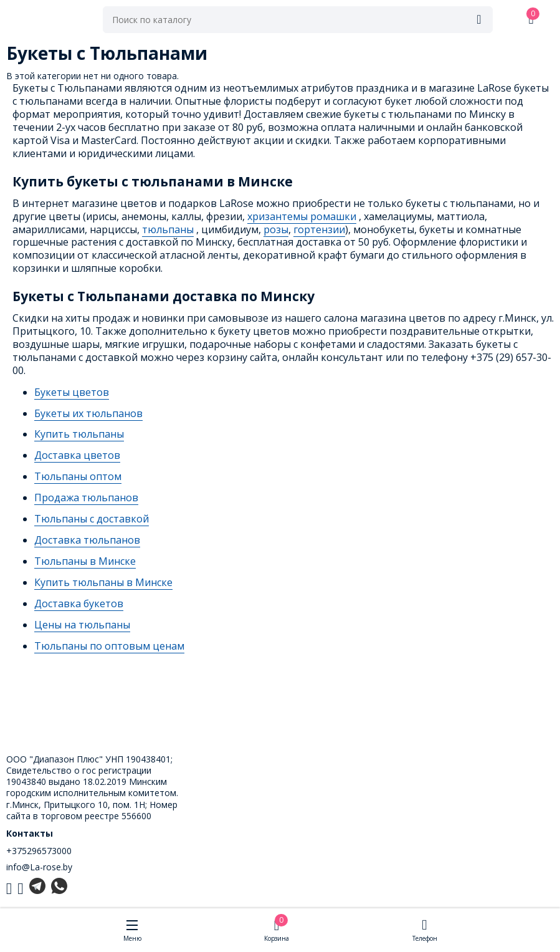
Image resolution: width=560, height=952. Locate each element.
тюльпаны (168, 229)
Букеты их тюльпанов (88, 413)
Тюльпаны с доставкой (92, 519)
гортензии (319, 229)
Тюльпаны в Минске (85, 561)
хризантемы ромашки (302, 216)
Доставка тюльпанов (87, 540)
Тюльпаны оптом (78, 476)
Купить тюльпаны (79, 434)
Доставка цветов (77, 455)
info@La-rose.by (39, 867)
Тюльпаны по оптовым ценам (109, 646)
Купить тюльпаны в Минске (103, 582)
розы (276, 229)
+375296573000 (39, 851)
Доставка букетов (79, 603)
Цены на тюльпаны (82, 625)
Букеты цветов (72, 392)
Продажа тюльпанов (86, 498)
